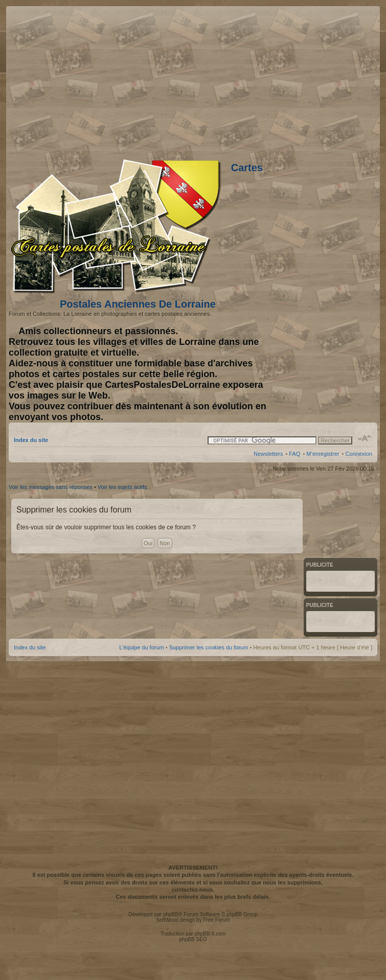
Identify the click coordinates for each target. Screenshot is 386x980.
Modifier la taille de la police (365, 438)
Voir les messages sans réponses (51, 487)
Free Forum (216, 920)
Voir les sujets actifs (122, 487)
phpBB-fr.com (210, 934)
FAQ (294, 454)
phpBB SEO (193, 939)
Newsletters (268, 454)
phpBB (171, 914)
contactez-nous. (193, 890)
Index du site (31, 440)
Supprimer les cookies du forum (209, 647)
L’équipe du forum (141, 647)
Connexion (359, 454)
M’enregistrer (323, 454)
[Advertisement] (192, 762)
